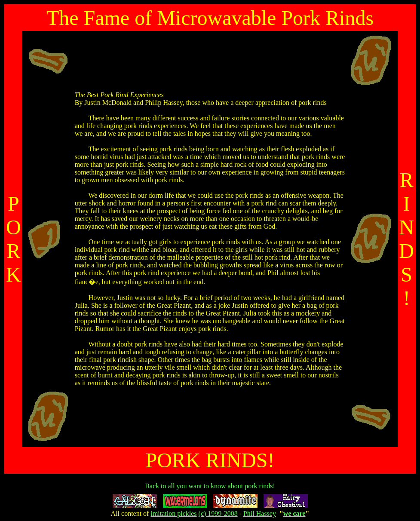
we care (294, 513)
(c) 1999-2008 (218, 513)
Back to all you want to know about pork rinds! (210, 486)
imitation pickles (173, 513)
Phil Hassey (260, 513)
